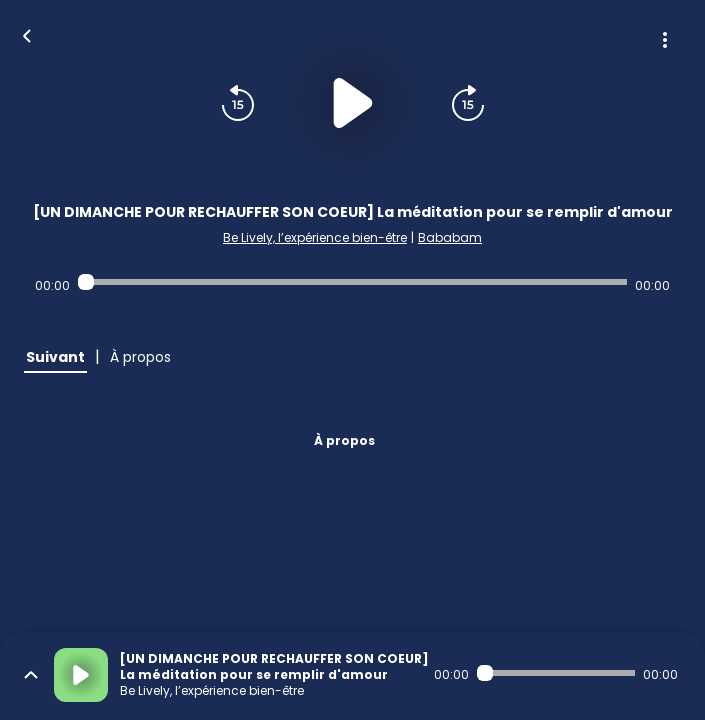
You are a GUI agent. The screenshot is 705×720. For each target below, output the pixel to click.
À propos (344, 440)
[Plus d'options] (665, 40)
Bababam (450, 237)
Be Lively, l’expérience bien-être (315, 237)
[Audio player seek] (353, 282)
